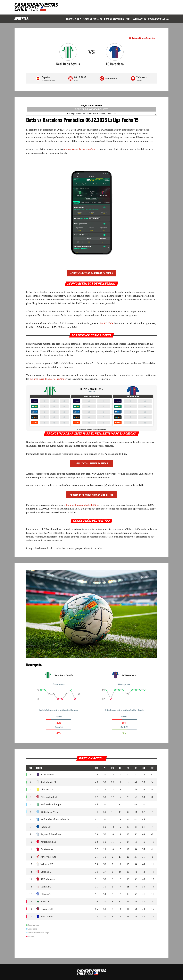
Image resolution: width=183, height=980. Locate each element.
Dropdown (80, 19)
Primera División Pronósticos (142, 38)
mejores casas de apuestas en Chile (48, 379)
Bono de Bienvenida (114, 19)
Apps (128, 19)
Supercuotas (139, 19)
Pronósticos (72, 19)
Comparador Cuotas (158, 19)
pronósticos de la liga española (79, 149)
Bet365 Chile (107, 323)
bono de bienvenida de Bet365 (82, 505)
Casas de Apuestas (92, 19)
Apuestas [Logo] (22, 19)
